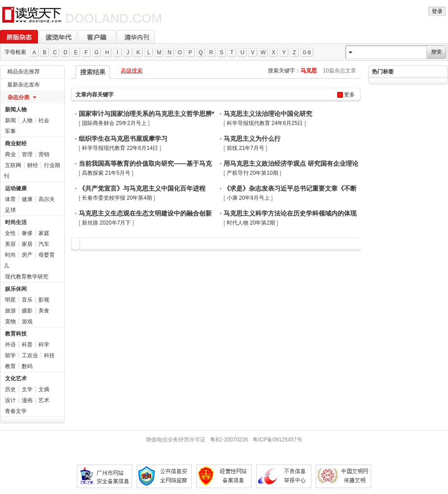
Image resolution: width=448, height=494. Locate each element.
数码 (27, 366)
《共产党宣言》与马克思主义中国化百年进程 (142, 188)
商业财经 (16, 144)
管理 (27, 154)
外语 (10, 345)
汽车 (44, 244)
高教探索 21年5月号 (106, 173)
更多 (349, 95)
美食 (44, 311)
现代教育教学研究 (27, 277)
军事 (10, 131)
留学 (10, 355)
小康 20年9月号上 (248, 198)
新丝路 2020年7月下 (107, 223)
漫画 (27, 400)
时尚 (10, 255)
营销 (44, 154)
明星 (10, 300)
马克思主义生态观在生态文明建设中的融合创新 (145, 213)
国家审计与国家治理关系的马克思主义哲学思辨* (146, 114)
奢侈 (27, 233)
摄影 (27, 311)
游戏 (27, 321)
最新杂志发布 (24, 85)
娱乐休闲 (16, 289)
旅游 (10, 311)
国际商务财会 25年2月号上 (114, 123)
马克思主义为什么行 (252, 139)
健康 (27, 199)
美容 (10, 244)
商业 (10, 154)
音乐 (27, 300)
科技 (49, 355)
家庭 (44, 233)
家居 (27, 244)
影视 (44, 300)
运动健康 (16, 188)
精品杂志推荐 (24, 72)
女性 (10, 233)
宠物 (10, 321)
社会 (44, 120)
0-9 (307, 53)
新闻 (10, 120)
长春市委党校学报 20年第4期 (117, 198)
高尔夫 (47, 199)
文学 (27, 389)
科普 (27, 345)
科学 (44, 345)
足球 (10, 210)
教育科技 (16, 334)
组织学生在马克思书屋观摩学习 (123, 139)
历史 (10, 389)
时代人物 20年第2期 (251, 223)
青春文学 (16, 411)
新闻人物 (16, 110)
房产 (27, 255)
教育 (10, 366)
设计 (10, 400)
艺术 (44, 400)
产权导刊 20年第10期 (253, 173)
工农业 (30, 355)
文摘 (44, 389)
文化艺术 (16, 379)
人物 (27, 120)
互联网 (13, 165)
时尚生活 (16, 222)
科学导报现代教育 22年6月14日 (120, 148)
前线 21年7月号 (245, 148)
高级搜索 (132, 71)
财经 (33, 165)
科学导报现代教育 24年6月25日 (265, 123)
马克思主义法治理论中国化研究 (268, 114)
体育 (10, 199)
